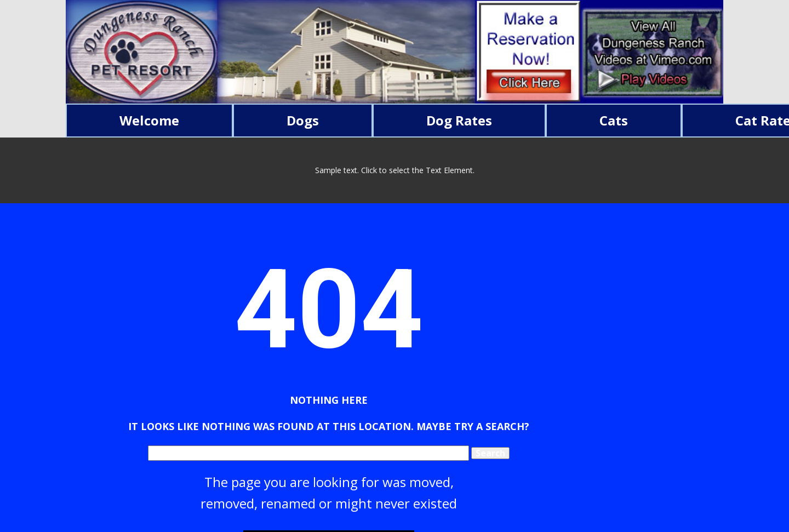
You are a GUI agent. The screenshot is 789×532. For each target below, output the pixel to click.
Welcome (149, 120)
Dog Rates (459, 120)
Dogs (303, 120)
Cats (614, 120)
